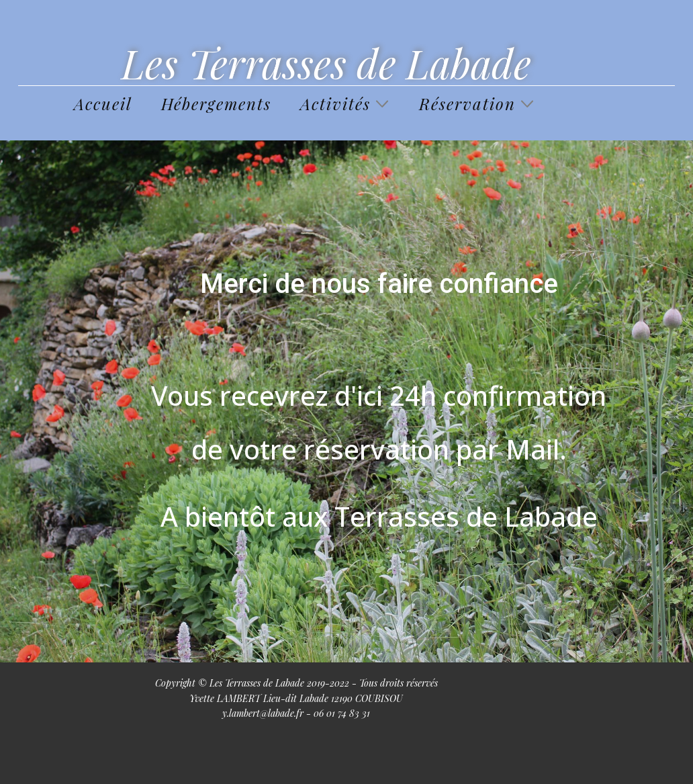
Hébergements (216, 103)
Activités (335, 103)
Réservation (467, 103)
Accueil (103, 103)
